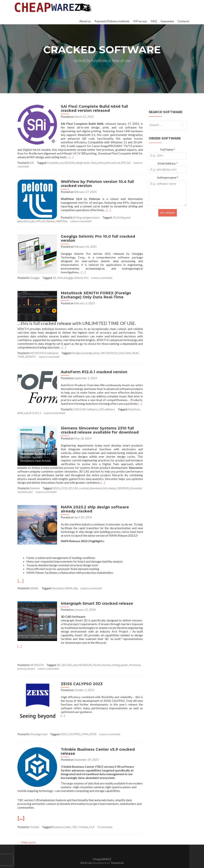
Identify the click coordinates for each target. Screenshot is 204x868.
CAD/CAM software (42, 400)
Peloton (37, 217)
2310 (64, 479)
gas (19, 217)
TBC (75, 818)
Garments (58, 579)
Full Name (168, 149)
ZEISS (93, 725)
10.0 (60, 270)
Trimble (35, 818)
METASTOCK (109, 344)
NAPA (68, 579)
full (105, 479)
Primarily (135, 656)
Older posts (27, 833)
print (100, 159)
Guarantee (167, 21)
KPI (25, 217)
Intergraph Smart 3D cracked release (94, 594)
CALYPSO (74, 725)
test (31, 482)
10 (112, 214)
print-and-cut (112, 159)
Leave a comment (67, 217)
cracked (84, 479)
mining (115, 656)
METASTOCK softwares (44, 344)
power (124, 656)
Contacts (183, 21)
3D (59, 656)
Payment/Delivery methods (112, 21)
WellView (48, 217)
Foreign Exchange (82, 344)
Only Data (125, 344)
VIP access (140, 21)
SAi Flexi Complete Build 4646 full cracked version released (100, 108)
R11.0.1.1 (116, 400)
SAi (32, 159)
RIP (124, 159)
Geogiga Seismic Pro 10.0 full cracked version (95, 235)
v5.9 (92, 818)
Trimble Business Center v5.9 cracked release (95, 742)
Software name (168, 177)
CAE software (63, 400)
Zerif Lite (86, 853)
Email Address (168, 163)
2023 (64, 725)
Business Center (62, 818)
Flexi (94, 159)
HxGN (97, 656)
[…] (128, 153)
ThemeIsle (117, 853)
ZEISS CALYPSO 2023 (79, 675)
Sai (129, 159)
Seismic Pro (81, 270)
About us (85, 21)
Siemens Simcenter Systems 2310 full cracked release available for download (97, 421)
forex (97, 344)
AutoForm (91, 400)
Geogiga (35, 270)
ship (75, 579)
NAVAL (34, 579)
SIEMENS (123, 479)
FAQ (154, 21)
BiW (100, 400)
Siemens (35, 479)
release (112, 479)
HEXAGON (37, 656)
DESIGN (70, 159)
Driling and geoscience (84, 214)
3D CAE (73, 479)
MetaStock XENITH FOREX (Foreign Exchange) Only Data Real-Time (93, 288)
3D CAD (67, 656)
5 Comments (105, 818)
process (22, 659)
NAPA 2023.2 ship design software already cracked (100, 500)
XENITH (31, 347)
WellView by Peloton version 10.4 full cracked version (95, 180)
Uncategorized (39, 725)
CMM (85, 725)
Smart (31, 659)
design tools (83, 159)
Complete (53, 159)
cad (106, 400)
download (96, 479)
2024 (56, 479)
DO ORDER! (167, 213)
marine (106, 656)
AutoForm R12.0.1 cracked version (92, 363)
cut (61, 159)
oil (30, 217)
